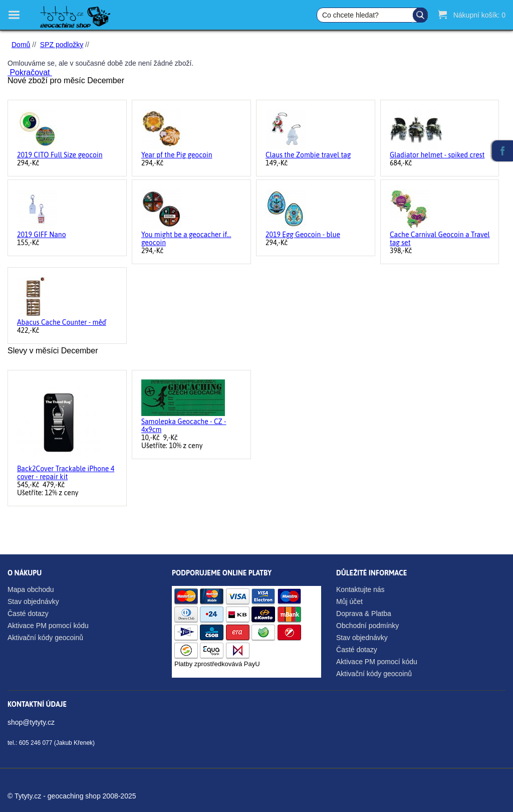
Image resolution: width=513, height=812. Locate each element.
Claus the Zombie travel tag (308, 155)
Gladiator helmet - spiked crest (437, 155)
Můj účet (349, 601)
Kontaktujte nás (360, 589)
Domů (21, 45)
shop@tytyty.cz (31, 722)
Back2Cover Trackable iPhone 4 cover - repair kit (66, 473)
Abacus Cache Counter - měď (62, 322)
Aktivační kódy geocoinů (45, 638)
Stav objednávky (33, 601)
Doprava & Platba (364, 614)
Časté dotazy (28, 614)
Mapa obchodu (31, 589)
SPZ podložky (62, 45)
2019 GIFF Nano (42, 235)
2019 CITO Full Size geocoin (60, 155)
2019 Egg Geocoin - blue (303, 235)
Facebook (502, 151)
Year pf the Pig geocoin (177, 155)
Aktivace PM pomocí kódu (48, 626)
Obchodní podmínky (367, 626)
